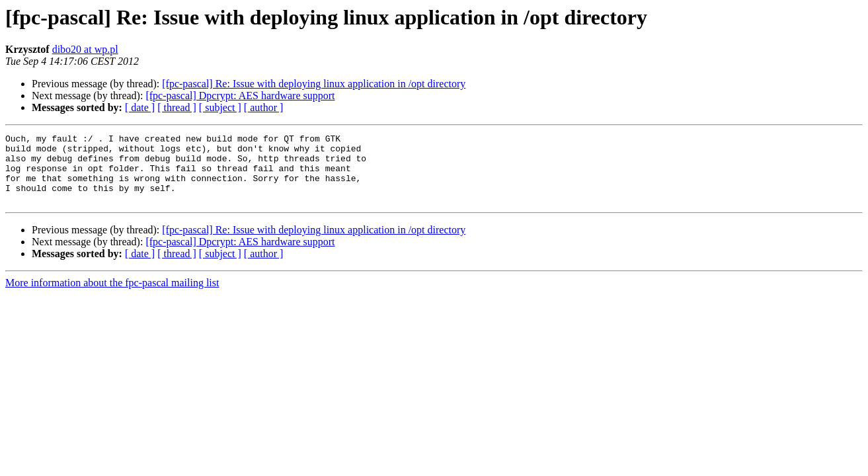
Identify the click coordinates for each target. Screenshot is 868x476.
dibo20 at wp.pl (85, 49)
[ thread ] (177, 107)
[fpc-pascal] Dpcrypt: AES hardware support (240, 96)
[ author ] (264, 107)
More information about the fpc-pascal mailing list (112, 297)
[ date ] (140, 107)
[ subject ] (220, 107)
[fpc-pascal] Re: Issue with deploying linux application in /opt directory (314, 84)
